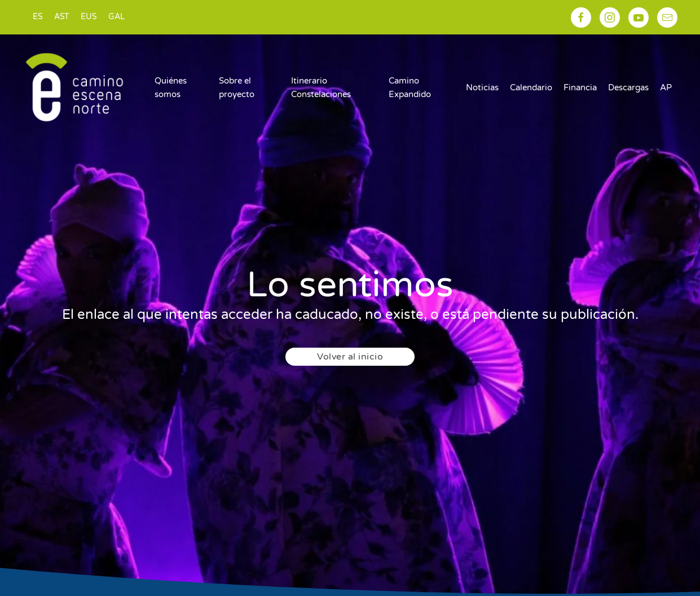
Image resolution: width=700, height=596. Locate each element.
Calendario (531, 87)
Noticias (482, 87)
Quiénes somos (171, 87)
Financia (580, 87)
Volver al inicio (350, 357)
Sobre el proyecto (237, 87)
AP (666, 87)
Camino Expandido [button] (410, 87)
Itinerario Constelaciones (321, 87)
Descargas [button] (628, 87)
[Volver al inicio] (74, 87)
